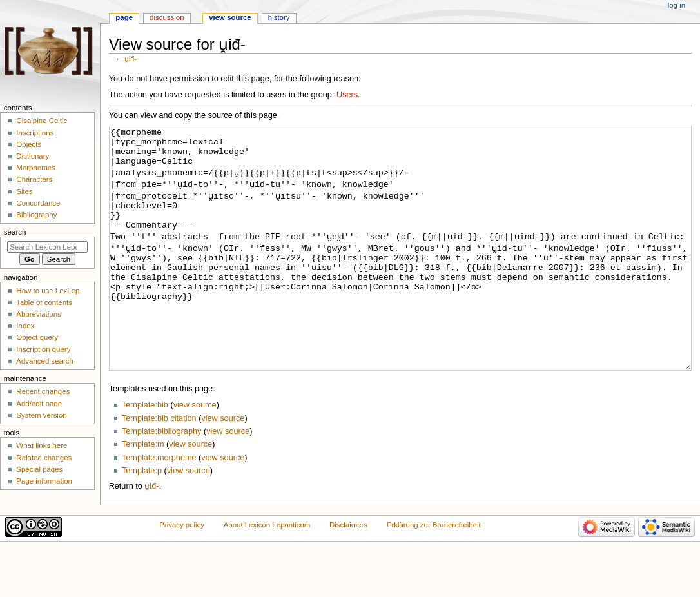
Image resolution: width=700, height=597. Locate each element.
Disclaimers (348, 573)
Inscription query (43, 349)
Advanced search (45, 361)
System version (41, 415)
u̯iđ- (131, 59)
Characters (34, 179)
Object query (37, 337)
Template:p (142, 519)
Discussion (167, 17)
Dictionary (33, 156)
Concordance (38, 203)
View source (230, 17)
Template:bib (145, 453)
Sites (24, 191)
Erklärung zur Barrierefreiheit (434, 573)
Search (15, 232)
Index (25, 326)
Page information (44, 481)
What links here (42, 445)
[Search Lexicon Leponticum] (47, 247)
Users (347, 95)
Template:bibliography (161, 480)
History (279, 17)
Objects (29, 144)
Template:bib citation (159, 467)
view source (195, 453)
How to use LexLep (48, 291)
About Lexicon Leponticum (267, 573)
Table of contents (44, 302)
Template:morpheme (159, 506)
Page (124, 17)
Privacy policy (182, 573)
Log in (676, 5)
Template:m (143, 493)
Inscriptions (35, 133)
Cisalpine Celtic (42, 121)
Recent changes (43, 391)
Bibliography (36, 215)
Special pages (39, 469)
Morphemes (35, 168)
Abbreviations (38, 314)
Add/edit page (39, 404)
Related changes (44, 458)
